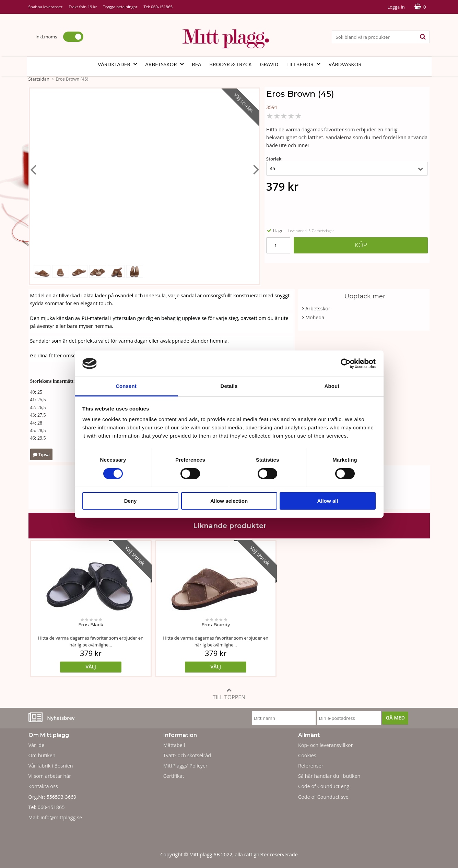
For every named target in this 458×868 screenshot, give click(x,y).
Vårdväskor (345, 64)
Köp (361, 245)
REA (196, 64)
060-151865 (162, 7)
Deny (131, 501)
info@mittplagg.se (61, 817)
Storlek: (274, 159)
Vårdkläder (119, 64)
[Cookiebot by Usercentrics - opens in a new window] (346, 364)
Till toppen (229, 694)
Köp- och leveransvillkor (326, 745)
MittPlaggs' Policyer (185, 766)
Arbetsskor (166, 64)
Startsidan (39, 79)
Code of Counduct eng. (324, 786)
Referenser (311, 766)
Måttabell (174, 745)
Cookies (307, 755)
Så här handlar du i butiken (329, 776)
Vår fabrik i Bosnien (51, 766)
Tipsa (41, 454)
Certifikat (174, 776)
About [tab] (332, 386)
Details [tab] (229, 386)
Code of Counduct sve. (324, 797)
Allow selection (229, 501)
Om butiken (42, 755)
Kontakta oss (43, 786)
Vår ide (37, 745)
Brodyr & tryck (230, 64)
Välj (78, 667)
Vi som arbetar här (50, 776)
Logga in (396, 7)
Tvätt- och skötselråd (187, 755)
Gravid (269, 64)
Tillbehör (306, 64)
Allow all (328, 501)
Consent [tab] (126, 386)
